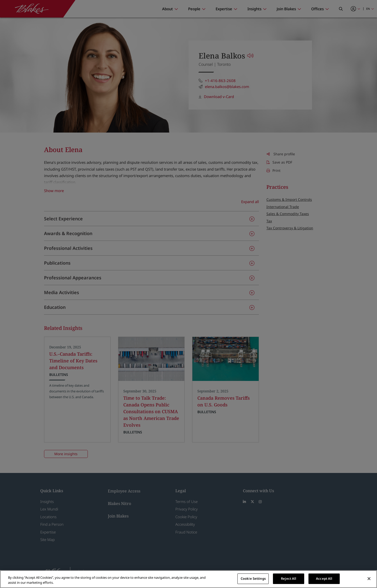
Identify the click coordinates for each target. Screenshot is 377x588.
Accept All (324, 578)
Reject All (289, 578)
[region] (188, 579)
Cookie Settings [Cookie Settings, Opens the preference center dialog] (253, 578)
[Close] (369, 578)
